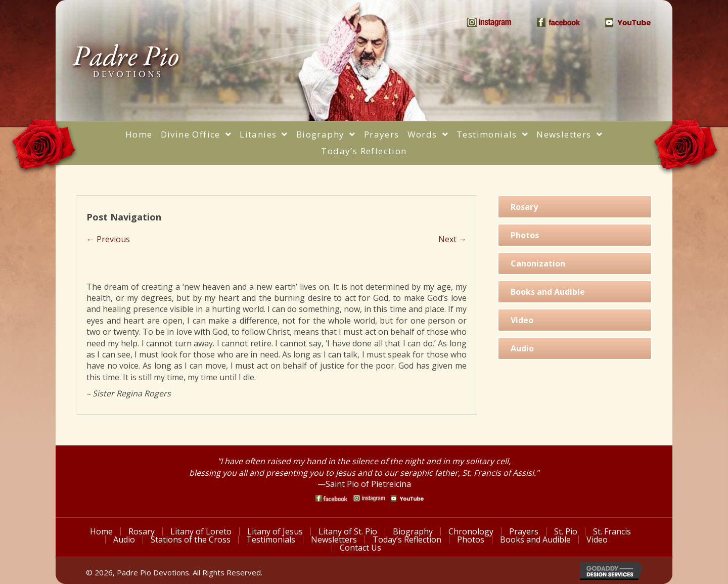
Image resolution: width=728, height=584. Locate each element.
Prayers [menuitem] (524, 531)
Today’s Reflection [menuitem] (407, 540)
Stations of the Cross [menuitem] (191, 540)
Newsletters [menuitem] (334, 540)
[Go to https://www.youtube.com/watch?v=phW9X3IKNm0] (407, 499)
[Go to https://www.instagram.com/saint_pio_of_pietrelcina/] (369, 498)
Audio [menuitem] (124, 540)
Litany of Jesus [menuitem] (275, 531)
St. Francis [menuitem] (612, 531)
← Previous (108, 239)
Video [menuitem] (597, 540)
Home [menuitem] (101, 531)
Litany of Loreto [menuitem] (201, 531)
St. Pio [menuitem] (566, 531)
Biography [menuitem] (413, 531)
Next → (452, 239)
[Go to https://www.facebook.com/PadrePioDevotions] (331, 498)
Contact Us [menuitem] (360, 548)
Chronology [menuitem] (471, 531)
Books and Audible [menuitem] (535, 540)
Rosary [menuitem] (142, 531)
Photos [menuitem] (471, 540)
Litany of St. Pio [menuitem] (348, 531)
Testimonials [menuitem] (271, 540)
